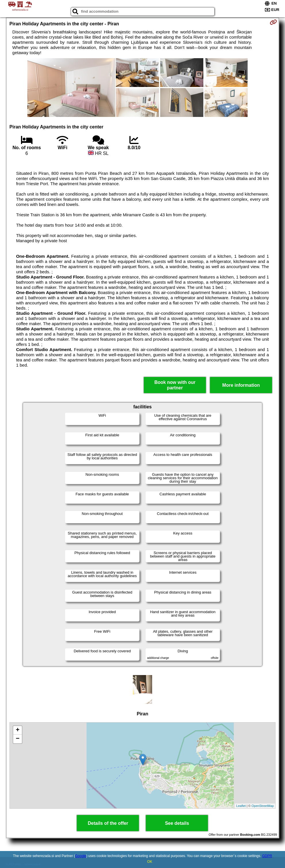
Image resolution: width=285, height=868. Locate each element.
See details (177, 823)
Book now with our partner (175, 385)
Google (81, 856)
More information (241, 385)
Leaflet (241, 806)
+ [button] (18, 730)
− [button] (18, 739)
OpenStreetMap (263, 806)
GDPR (267, 856)
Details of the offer (108, 823)
